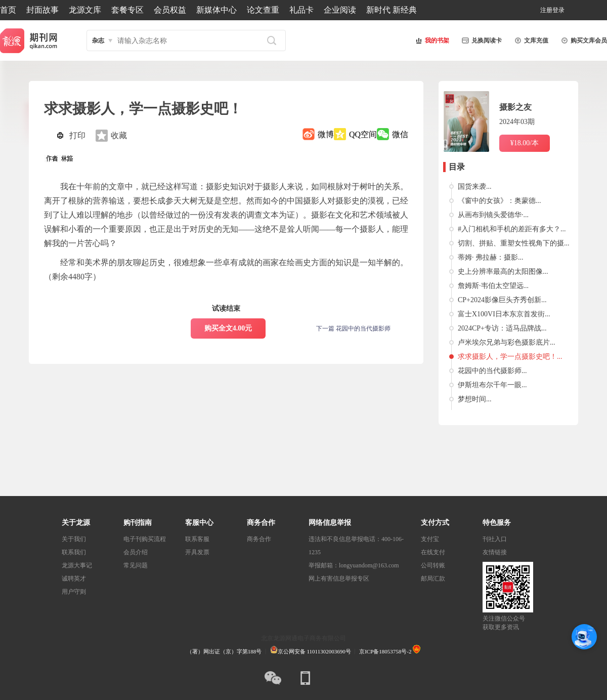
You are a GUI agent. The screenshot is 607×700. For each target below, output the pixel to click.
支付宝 (430, 539)
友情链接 (495, 552)
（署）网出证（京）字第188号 (224, 651)
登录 (558, 10)
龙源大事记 (77, 565)
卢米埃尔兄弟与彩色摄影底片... (507, 342)
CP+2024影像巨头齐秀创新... (502, 300)
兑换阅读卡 (481, 40)
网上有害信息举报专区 (339, 579)
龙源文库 (85, 10)
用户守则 (74, 592)
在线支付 (433, 552)
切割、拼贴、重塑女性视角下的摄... (514, 243)
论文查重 (263, 10)
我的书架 (431, 40)
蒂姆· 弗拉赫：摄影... (491, 257)
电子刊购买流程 (145, 539)
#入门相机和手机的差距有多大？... (512, 229)
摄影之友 (515, 107)
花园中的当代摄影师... (492, 371)
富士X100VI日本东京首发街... (504, 314)
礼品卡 (301, 10)
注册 (546, 10)
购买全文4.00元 (228, 328)
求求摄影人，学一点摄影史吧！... (510, 357)
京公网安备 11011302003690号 (311, 651)
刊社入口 (495, 539)
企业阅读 (340, 10)
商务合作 (259, 539)
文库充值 (530, 40)
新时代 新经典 (392, 10)
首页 (8, 10)
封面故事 (42, 10)
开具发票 (197, 552)
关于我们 (74, 539)
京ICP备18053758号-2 (385, 651)
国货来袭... (475, 187)
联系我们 (74, 552)
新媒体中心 (216, 10)
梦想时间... (475, 399)
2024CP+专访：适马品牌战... (502, 328)
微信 (400, 134)
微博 (326, 134)
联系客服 (197, 539)
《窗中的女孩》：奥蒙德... (500, 201)
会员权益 (170, 10)
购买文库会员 (583, 40)
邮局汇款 (433, 579)
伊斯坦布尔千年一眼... (492, 385)
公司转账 (433, 565)
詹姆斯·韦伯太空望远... (493, 286)
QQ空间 (363, 134)
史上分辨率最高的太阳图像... (503, 272)
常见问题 (136, 565)
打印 (77, 135)
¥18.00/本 (525, 143)
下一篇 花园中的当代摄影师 (353, 328)
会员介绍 (136, 552)
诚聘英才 (74, 579)
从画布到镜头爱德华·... (493, 215)
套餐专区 (127, 10)
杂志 (98, 40)
